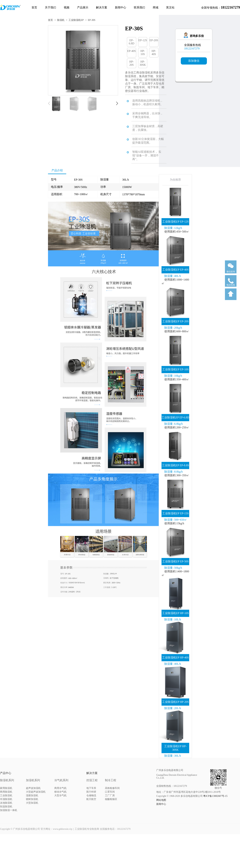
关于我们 (50, 7)
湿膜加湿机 (32, 795)
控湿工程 (92, 780)
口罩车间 (110, 792)
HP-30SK (143, 63)
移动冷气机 (60, 792)
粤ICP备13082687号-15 (215, 796)
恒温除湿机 (6, 807)
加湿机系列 (33, 780)
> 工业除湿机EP (75, 20)
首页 (34, 7)
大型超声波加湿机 (36, 792)
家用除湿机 (6, 788)
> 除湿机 (60, 20)
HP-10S (143, 53)
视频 (67, 7)
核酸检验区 (111, 799)
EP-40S (131, 51)
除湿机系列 (7, 780)
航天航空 (91, 799)
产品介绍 (57, 170)
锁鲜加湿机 (32, 799)
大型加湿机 (32, 803)
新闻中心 (121, 7)
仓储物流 (91, 795)
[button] (117, 103)
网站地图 (161, 800)
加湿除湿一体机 (9, 810)
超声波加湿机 (33, 788)
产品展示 (83, 7)
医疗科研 (91, 792)
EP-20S (154, 40)
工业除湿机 (6, 795)
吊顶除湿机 (6, 799)
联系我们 (139, 7)
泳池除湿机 (6, 803)
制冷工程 (111, 780)
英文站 (170, 7)
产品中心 (6, 773)
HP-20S (132, 63)
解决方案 (102, 7)
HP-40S (154, 53)
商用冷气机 (60, 788)
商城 (156, 7)
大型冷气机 (60, 795)
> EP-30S (90, 20)
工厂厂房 (110, 795)
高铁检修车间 (112, 788)
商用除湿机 (6, 792)
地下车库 (91, 788)
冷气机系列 (61, 780)
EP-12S (143, 40)
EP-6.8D (132, 42)
